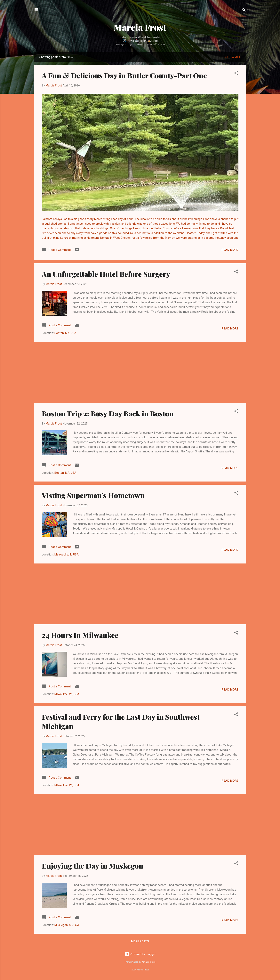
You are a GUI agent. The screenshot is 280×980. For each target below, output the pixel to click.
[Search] (244, 11)
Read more (230, 250)
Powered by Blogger (140, 954)
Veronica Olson (148, 962)
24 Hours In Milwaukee (80, 635)
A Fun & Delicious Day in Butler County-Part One (124, 75)
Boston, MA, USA (65, 333)
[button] (236, 74)
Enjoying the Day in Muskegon (92, 866)
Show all (233, 57)
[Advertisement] (140, 372)
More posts (140, 941)
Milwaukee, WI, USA (67, 694)
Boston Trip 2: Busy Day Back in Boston (108, 413)
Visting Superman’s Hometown (93, 495)
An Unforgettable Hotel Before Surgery (106, 274)
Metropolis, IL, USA (67, 555)
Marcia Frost (140, 27)
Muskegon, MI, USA (67, 925)
